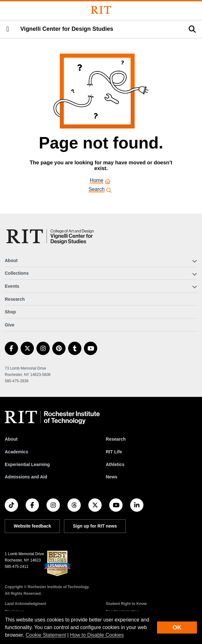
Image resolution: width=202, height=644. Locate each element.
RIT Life (114, 452)
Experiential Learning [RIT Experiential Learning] (27, 464)
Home (97, 181)
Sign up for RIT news (95, 526)
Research (15, 299)
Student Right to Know (126, 604)
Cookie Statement (46, 635)
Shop (10, 312)
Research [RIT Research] (116, 439)
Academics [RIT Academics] (16, 452)
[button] (8, 29)
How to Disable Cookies (97, 635)
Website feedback (32, 526)
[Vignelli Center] (51, 236)
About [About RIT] (11, 439)
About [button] (11, 260)
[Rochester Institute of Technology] (101, 10)
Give (9, 325)
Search (97, 190)
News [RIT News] (112, 477)
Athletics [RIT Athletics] (115, 464)
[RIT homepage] (52, 417)
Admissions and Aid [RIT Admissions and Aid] (26, 477)
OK (177, 627)
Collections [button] (17, 273)
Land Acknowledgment (25, 604)
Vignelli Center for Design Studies (67, 29)
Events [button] (12, 286)
